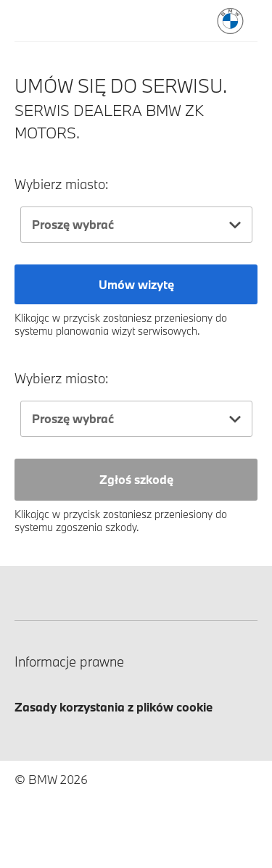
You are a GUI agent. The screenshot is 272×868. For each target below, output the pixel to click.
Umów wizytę (136, 284)
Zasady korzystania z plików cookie (114, 707)
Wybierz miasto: (62, 184)
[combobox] (136, 225)
